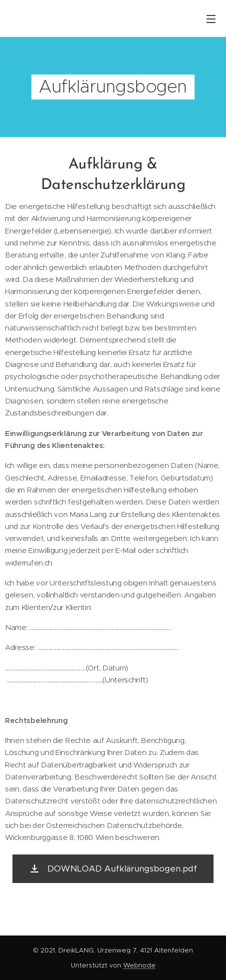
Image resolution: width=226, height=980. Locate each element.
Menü (211, 19)
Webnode (139, 965)
